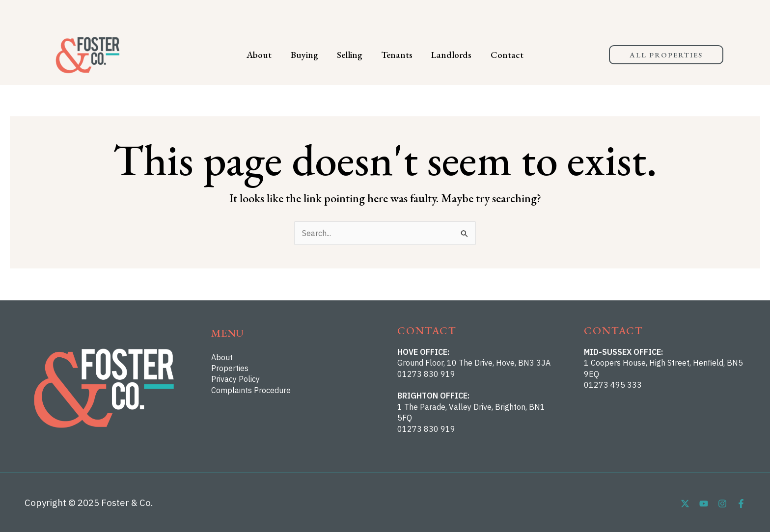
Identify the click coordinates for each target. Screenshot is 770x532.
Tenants (395, 55)
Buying (310, 55)
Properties (230, 368)
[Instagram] (722, 504)
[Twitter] (685, 504)
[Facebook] (741, 504)
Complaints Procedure (251, 390)
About (269, 55)
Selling (352, 55)
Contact (497, 55)
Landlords (445, 55)
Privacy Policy (235, 379)
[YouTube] (704, 504)
